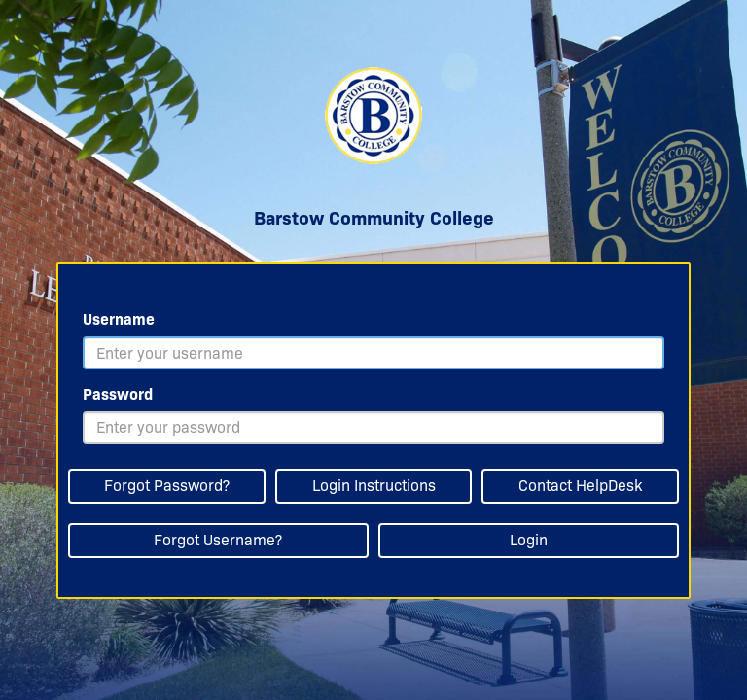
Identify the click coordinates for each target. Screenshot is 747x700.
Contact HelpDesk (580, 486)
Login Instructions (374, 486)
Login (529, 540)
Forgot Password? (167, 486)
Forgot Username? (218, 540)
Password (118, 394)
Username (119, 319)
